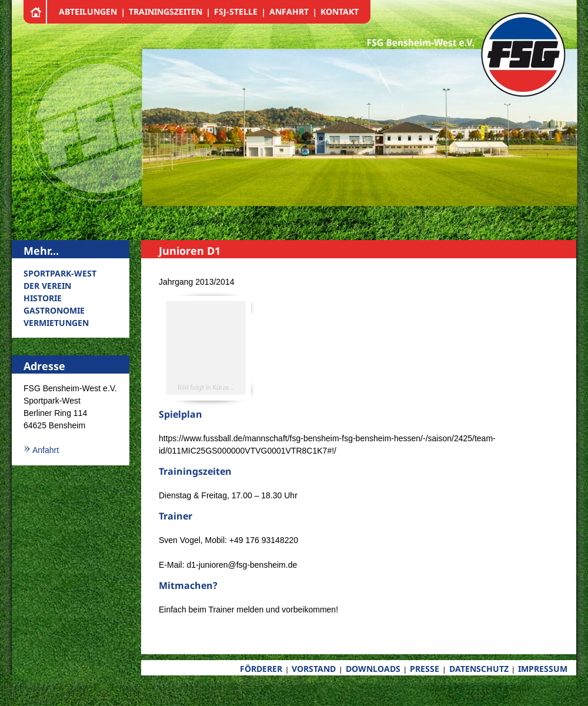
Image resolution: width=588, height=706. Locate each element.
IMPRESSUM (543, 669)
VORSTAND (314, 669)
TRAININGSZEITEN (166, 11)
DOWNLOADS (373, 669)
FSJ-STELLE (236, 11)
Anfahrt (46, 450)
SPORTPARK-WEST (60, 273)
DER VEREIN (47, 286)
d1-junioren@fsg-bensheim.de (242, 565)
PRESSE (425, 669)
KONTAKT (340, 11)
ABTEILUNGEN (88, 11)
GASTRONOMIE (54, 310)
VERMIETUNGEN (56, 323)
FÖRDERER (261, 669)
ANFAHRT (289, 11)
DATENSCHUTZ (479, 669)
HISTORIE (43, 298)
